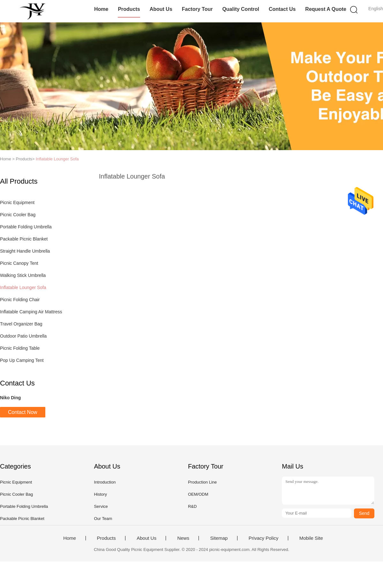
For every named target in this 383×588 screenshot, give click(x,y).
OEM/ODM (198, 494)
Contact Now (23, 412)
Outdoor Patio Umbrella (23, 336)
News (183, 538)
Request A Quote (326, 9)
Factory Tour (197, 9)
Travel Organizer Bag (21, 324)
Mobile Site (311, 538)
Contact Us (282, 9)
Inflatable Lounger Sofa (57, 159)
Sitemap (219, 538)
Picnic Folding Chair (20, 300)
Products (129, 9)
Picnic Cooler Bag (18, 215)
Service (101, 506)
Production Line (202, 482)
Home (101, 9)
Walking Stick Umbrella (23, 275)
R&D (192, 506)
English (376, 9)
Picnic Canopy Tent (19, 263)
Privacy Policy (263, 538)
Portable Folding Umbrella (26, 227)
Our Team (103, 519)
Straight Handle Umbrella (25, 251)
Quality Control (241, 9)
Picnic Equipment (17, 202)
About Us (161, 9)
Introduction (105, 482)
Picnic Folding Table (20, 348)
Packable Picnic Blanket (24, 239)
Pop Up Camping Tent (22, 360)
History (100, 494)
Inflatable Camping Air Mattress (31, 312)
